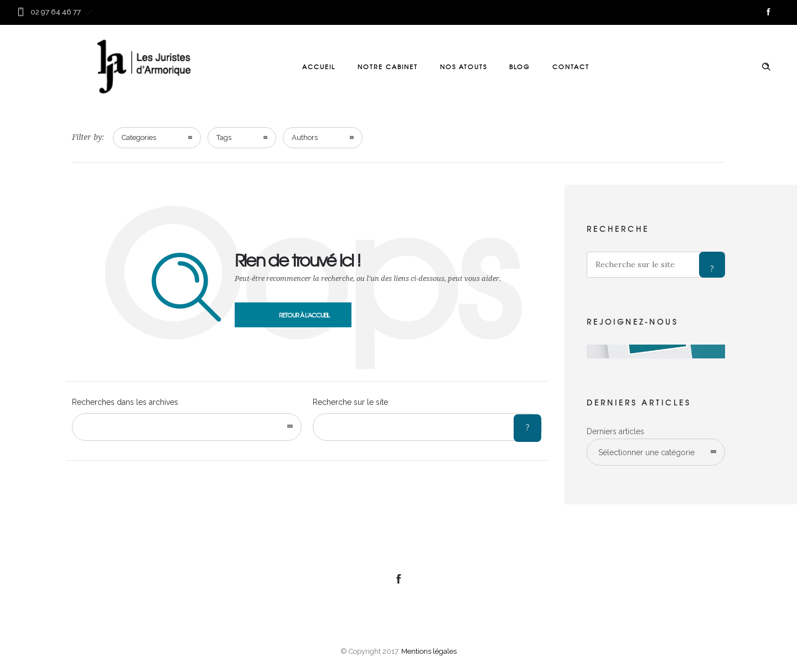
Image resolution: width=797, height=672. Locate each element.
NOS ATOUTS (464, 66)
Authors (305, 137)
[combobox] (187, 427)
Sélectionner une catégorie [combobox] (646, 452)
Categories (139, 137)
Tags (224, 137)
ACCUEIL (319, 66)
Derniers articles (615, 431)
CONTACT (571, 66)
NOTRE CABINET (388, 66)
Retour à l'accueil (304, 315)
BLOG (520, 66)
